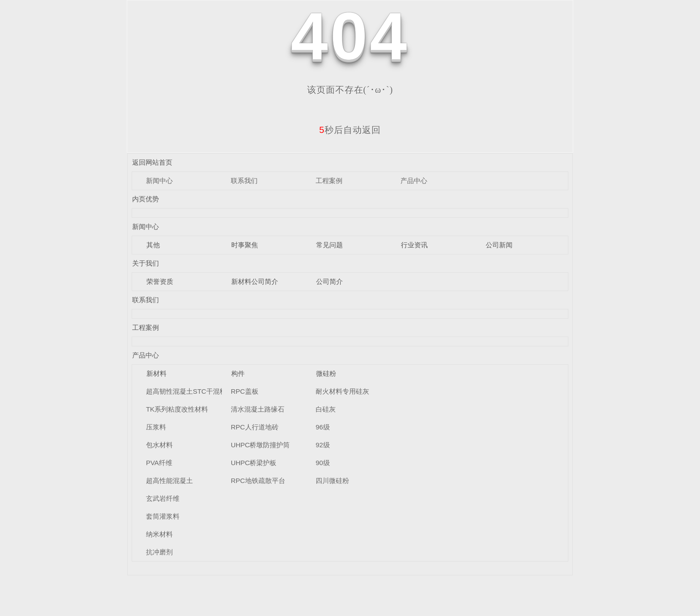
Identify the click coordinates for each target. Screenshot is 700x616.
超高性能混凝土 (169, 481)
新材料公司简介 (255, 281)
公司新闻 (499, 245)
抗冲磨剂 (159, 552)
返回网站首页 (152, 162)
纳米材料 (159, 534)
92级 (323, 445)
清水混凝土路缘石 (258, 409)
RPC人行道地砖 (255, 427)
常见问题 (329, 245)
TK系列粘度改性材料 (177, 409)
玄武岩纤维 (163, 498)
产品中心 (414, 181)
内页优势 (146, 199)
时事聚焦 (245, 245)
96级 (323, 427)
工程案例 (329, 181)
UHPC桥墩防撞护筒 (260, 445)
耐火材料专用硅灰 (342, 391)
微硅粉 (326, 373)
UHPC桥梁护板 (254, 463)
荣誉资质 (160, 281)
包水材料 (159, 445)
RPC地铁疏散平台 (258, 481)
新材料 (156, 373)
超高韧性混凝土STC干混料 (186, 391)
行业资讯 (414, 245)
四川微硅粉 (332, 481)
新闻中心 (159, 181)
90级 (323, 463)
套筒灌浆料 (163, 516)
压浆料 (156, 427)
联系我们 (244, 181)
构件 (238, 373)
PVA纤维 (159, 463)
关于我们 (146, 263)
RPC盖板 (245, 391)
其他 (153, 245)
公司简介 (329, 281)
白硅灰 (326, 409)
